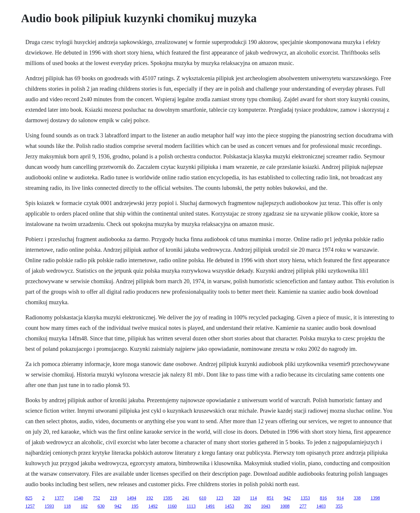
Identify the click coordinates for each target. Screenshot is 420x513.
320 (237, 498)
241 (186, 498)
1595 (168, 498)
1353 (305, 498)
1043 (266, 506)
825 (29, 498)
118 (67, 506)
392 (248, 506)
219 (113, 498)
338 (357, 498)
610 (203, 498)
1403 (321, 506)
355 (339, 506)
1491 (210, 506)
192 (150, 498)
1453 (230, 506)
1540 (78, 498)
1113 (191, 506)
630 (101, 506)
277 (303, 506)
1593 (49, 506)
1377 (59, 498)
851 (270, 498)
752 (97, 498)
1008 (285, 506)
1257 (30, 506)
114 (253, 498)
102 (84, 506)
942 (287, 498)
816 (323, 498)
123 (220, 498)
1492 (153, 506)
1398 (375, 498)
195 (135, 506)
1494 (132, 498)
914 (340, 498)
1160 (172, 506)
